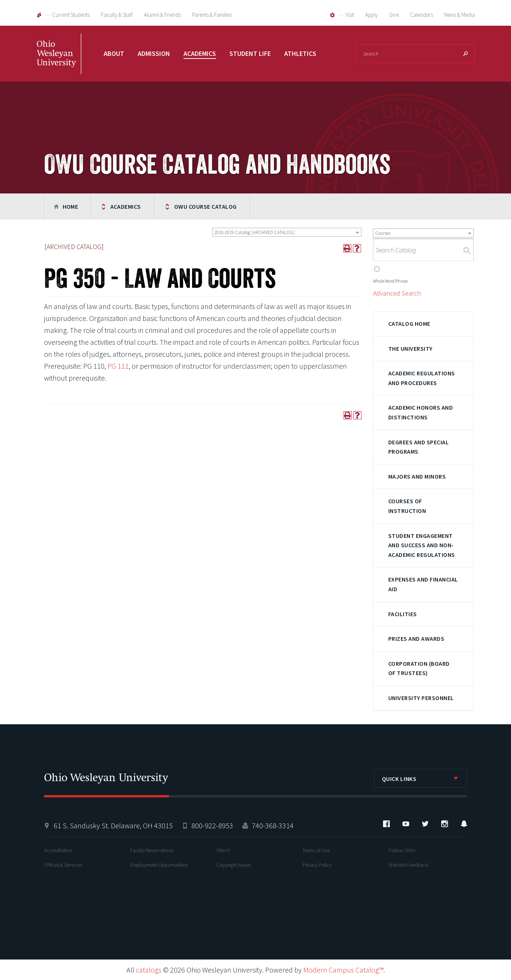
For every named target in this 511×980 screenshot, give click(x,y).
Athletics (300, 53)
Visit (350, 15)
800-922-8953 (212, 825)
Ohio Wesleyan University (59, 62)
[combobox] (287, 232)
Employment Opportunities (159, 865)
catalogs (149, 970)
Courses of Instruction (407, 506)
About (114, 53)
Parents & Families (212, 15)
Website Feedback (408, 865)
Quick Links (399, 779)
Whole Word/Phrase (390, 281)
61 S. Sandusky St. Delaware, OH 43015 (113, 825)
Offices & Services (63, 865)
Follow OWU (402, 850)
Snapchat (464, 824)
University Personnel (421, 698)
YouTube (406, 824)
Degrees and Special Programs (418, 447)
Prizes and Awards (416, 639)
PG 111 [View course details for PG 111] (118, 366)
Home (70, 207)
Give (394, 15)
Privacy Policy (317, 865)
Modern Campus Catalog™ (343, 970)
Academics (200, 53)
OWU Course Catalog (206, 207)
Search (465, 54)
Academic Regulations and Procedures (422, 378)
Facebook (386, 824)
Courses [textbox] (383, 233)
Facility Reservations (152, 850)
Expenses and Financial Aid (423, 584)
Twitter (425, 824)
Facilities (403, 614)
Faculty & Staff (117, 15)
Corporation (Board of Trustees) (419, 668)
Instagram (445, 824)
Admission (154, 53)
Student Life (250, 53)
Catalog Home (409, 324)
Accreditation (58, 850)
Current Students (71, 15)
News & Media (460, 15)
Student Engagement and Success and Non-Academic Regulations (422, 545)
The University (410, 349)
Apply (372, 15)
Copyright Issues (234, 865)
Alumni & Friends (162, 15)
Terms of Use (316, 850)
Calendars (421, 15)
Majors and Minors (417, 476)
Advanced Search (397, 293)
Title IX (223, 850)
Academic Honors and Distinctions (421, 412)
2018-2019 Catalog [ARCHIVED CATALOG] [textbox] (255, 232)
